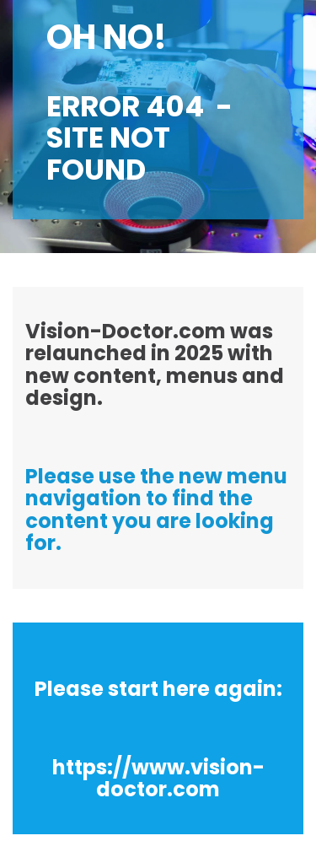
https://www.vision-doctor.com (158, 778)
